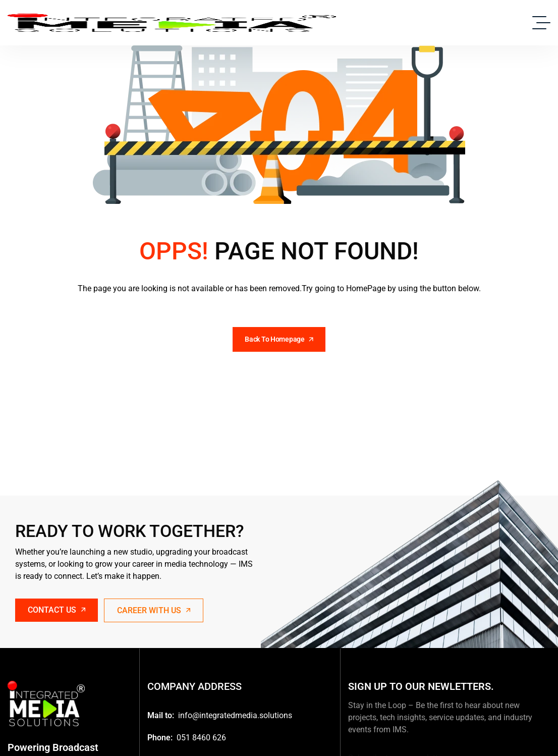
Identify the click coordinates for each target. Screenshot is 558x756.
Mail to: (161, 715)
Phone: (160, 738)
